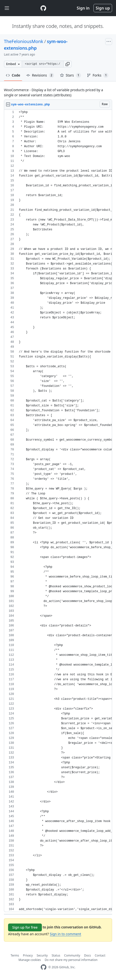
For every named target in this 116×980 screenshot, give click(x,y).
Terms (15, 955)
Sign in (83, 8)
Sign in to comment (65, 934)
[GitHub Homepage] (44, 967)
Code (13, 75)
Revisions (40, 75)
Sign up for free (25, 927)
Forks (98, 75)
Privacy (28, 955)
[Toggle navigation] (7, 8)
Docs (88, 955)
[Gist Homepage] (43, 8)
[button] (68, 64)
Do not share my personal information (71, 960)
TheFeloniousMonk (24, 41)
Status (56, 955)
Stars (70, 75)
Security (42, 955)
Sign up (103, 8)
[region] (58, 511)
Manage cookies (30, 960)
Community (72, 955)
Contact (100, 955)
